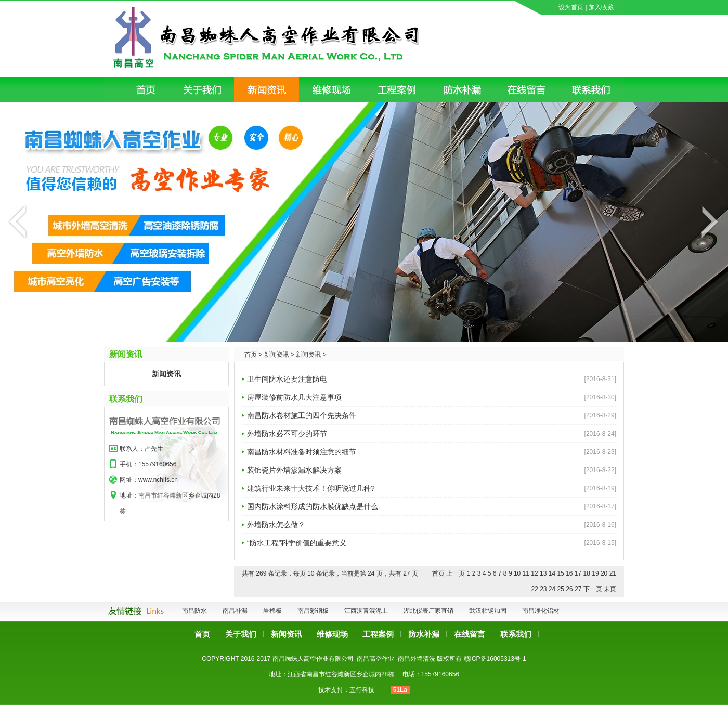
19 (595, 573)
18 (587, 573)
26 (569, 589)
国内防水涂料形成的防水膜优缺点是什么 (313, 506)
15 (560, 573)
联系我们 (126, 399)
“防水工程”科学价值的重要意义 (297, 543)
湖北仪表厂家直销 (428, 611)
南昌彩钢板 (313, 611)
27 (578, 589)
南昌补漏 (235, 611)
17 (578, 573)
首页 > (253, 355)
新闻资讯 (166, 374)
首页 (202, 634)
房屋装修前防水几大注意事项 (294, 397)
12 (534, 573)
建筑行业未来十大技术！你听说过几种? (311, 488)
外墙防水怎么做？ (276, 525)
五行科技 (362, 690)
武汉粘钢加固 (488, 611)
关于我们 (241, 634)
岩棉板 (272, 611)
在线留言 (470, 634)
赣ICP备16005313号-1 (495, 659)
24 (552, 589)
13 (543, 573)
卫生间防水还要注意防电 (287, 379)
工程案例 (378, 634)
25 (561, 589)
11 (526, 573)
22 (534, 589)
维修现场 (332, 634)
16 (569, 573)
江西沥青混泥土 (366, 611)
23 (543, 589)
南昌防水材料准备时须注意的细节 (302, 452)
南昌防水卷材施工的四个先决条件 (302, 415)
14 (552, 573)
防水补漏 (424, 634)
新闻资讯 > (279, 355)
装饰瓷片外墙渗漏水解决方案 (294, 470)
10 (517, 573)
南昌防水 (194, 611)
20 (604, 573)
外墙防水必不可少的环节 (287, 434)
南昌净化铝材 (541, 611)
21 (613, 573)
